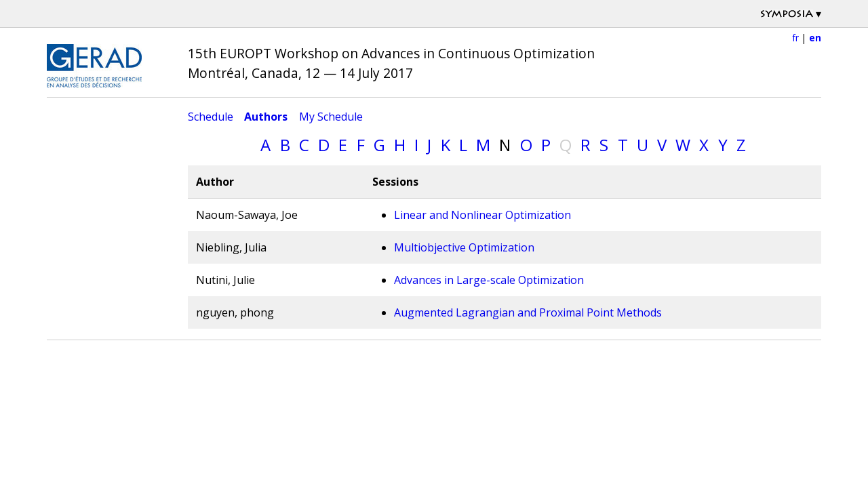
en (815, 38)
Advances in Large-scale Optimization (489, 280)
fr (795, 38)
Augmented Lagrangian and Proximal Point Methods (528, 312)
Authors (266, 117)
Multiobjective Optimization (464, 247)
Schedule (211, 117)
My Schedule (331, 117)
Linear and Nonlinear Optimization (482, 215)
